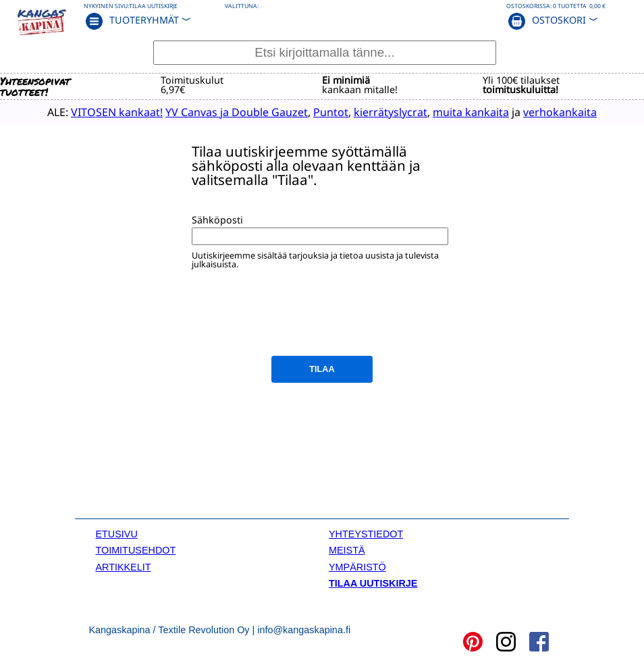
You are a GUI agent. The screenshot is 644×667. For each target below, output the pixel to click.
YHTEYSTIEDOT (366, 534)
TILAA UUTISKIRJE (373, 583)
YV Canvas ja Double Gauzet (237, 112)
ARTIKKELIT (123, 567)
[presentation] (294, 320)
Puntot (331, 112)
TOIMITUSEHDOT (135, 550)
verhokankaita (560, 112)
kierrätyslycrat (391, 112)
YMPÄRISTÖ (357, 567)
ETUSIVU (116, 534)
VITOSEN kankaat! (117, 112)
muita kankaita (471, 112)
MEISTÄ (347, 550)
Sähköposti (217, 220)
